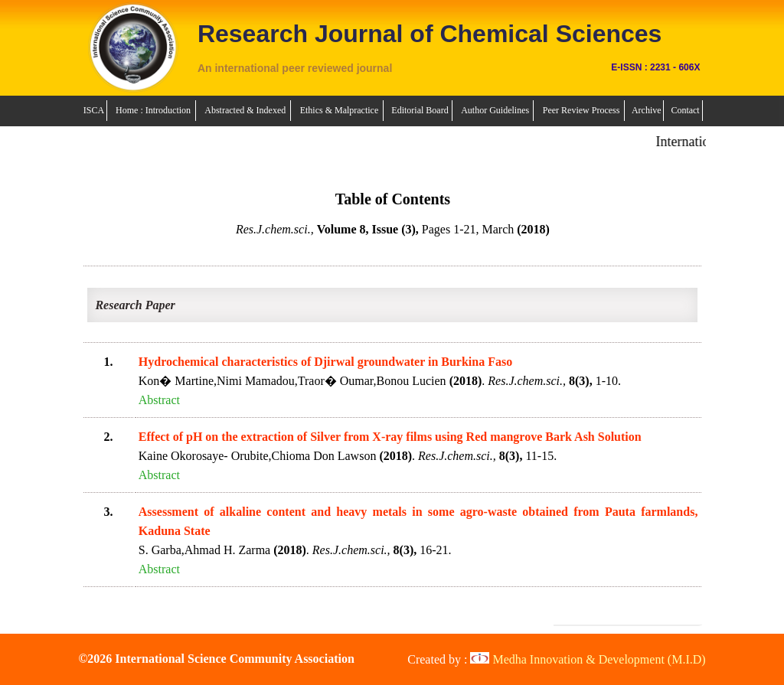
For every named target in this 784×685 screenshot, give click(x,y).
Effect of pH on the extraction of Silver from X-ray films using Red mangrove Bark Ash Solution (390, 437)
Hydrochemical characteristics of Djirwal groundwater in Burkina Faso (325, 362)
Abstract (159, 400)
